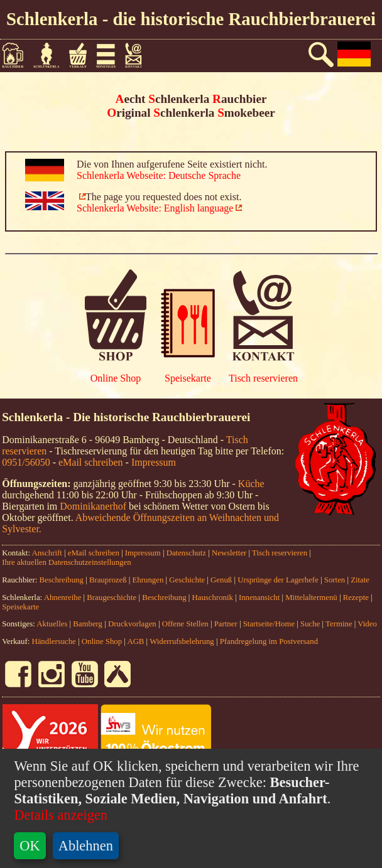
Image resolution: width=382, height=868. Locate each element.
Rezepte (356, 597)
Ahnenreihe (63, 597)
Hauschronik (214, 597)
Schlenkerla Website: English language (155, 208)
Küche (251, 484)
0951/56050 (26, 462)
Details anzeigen (61, 815)
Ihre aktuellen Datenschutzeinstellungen (66, 562)
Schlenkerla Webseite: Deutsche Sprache (159, 175)
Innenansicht (259, 597)
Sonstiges (111, 55)
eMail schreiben (91, 462)
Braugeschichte (112, 597)
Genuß (221, 580)
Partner (226, 624)
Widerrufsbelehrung (182, 641)
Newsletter (229, 553)
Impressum (154, 462)
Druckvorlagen (132, 624)
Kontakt (139, 55)
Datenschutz (186, 553)
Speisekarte (188, 378)
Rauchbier (17, 55)
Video (367, 624)
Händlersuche (53, 641)
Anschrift (46, 553)
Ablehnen (86, 846)
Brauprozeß (108, 580)
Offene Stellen (185, 624)
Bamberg (88, 624)
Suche (310, 624)
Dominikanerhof (93, 506)
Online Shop (116, 378)
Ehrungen (148, 580)
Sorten (335, 580)
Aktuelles (52, 624)
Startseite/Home (269, 624)
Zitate (360, 580)
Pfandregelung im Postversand (269, 641)
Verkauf (82, 55)
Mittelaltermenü (311, 597)
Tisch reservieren (263, 378)
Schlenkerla (52, 55)
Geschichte (187, 580)
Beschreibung (62, 580)
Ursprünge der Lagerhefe (278, 580)
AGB (135, 641)
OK (30, 846)
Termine (339, 624)
